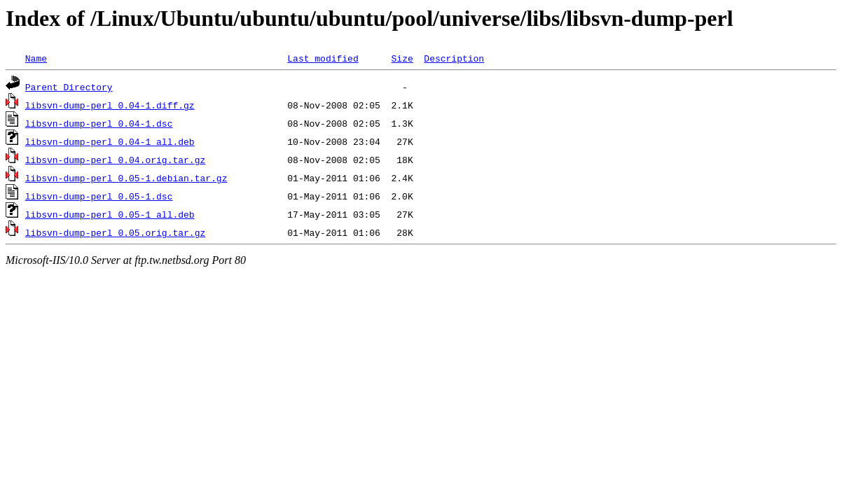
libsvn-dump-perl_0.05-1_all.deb (110, 214)
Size (402, 58)
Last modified (323, 58)
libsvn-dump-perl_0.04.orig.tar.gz (115, 160)
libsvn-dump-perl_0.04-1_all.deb (110, 141)
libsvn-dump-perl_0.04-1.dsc (99, 123)
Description (454, 58)
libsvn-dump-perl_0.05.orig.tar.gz (115, 232)
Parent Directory (69, 87)
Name (36, 58)
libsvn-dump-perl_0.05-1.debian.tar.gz (126, 178)
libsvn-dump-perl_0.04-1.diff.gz (110, 105)
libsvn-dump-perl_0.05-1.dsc (99, 196)
